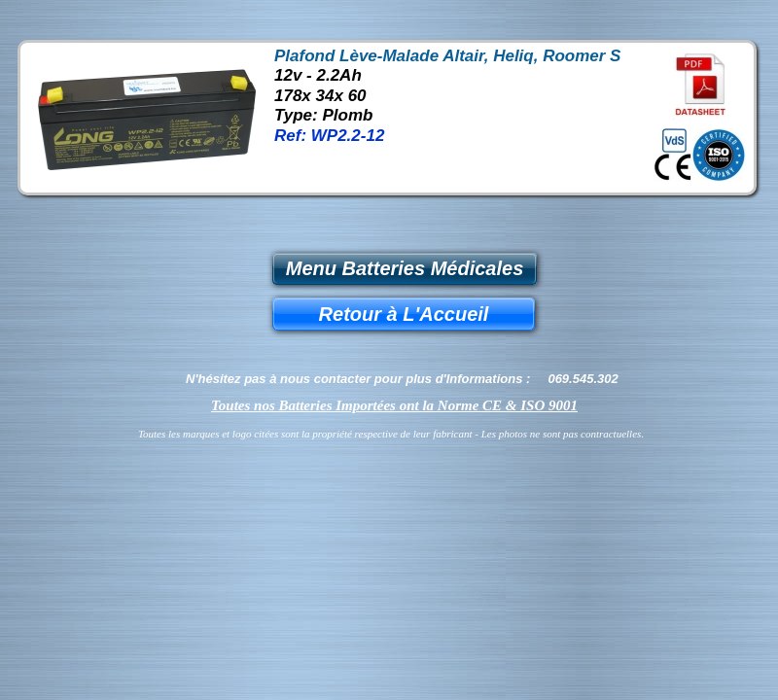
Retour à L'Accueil (404, 314)
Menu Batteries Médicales (405, 268)
